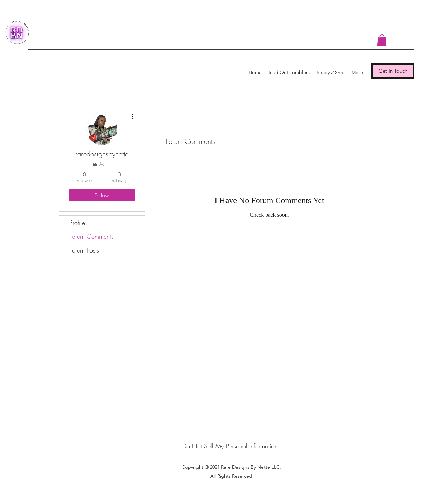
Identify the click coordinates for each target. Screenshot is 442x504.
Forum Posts (84, 250)
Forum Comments (92, 236)
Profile (77, 223)
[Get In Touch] (393, 71)
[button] (382, 40)
